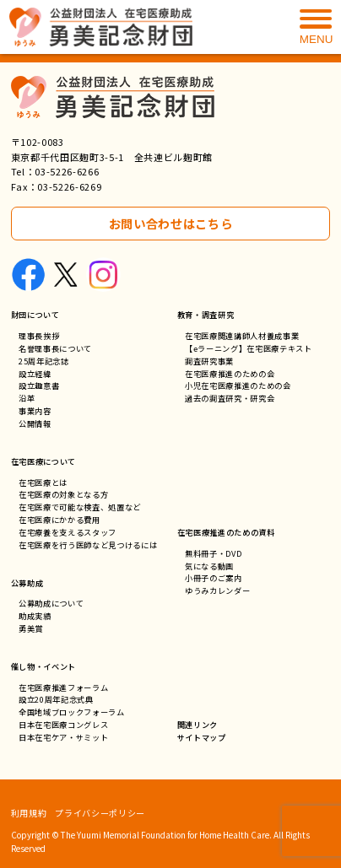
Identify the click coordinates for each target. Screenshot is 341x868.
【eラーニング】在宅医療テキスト (249, 348)
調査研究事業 (209, 361)
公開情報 (35, 423)
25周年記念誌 (44, 361)
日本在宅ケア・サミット (63, 737)
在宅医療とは (43, 483)
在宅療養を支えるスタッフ (68, 532)
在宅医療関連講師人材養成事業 (242, 336)
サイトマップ (202, 737)
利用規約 (29, 813)
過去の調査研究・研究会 (230, 398)
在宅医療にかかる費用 (60, 520)
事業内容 (35, 411)
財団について (35, 315)
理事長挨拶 (39, 336)
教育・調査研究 (206, 315)
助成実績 (35, 616)
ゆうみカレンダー (217, 590)
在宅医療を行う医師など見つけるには (88, 545)
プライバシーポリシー (100, 813)
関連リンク (198, 725)
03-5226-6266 (67, 171)
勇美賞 (31, 628)
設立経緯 (35, 374)
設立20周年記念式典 (56, 699)
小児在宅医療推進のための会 (238, 385)
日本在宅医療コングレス (63, 725)
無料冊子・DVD (213, 553)
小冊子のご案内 (214, 578)
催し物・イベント (43, 666)
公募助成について (51, 603)
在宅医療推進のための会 (230, 374)
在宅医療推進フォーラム (63, 687)
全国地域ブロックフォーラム (72, 712)
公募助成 (27, 583)
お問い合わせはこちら (171, 223)
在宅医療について (43, 461)
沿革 (27, 398)
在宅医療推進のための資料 (226, 532)
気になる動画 (209, 566)
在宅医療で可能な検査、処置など (80, 507)
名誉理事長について (55, 348)
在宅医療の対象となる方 (63, 494)
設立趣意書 (39, 385)
